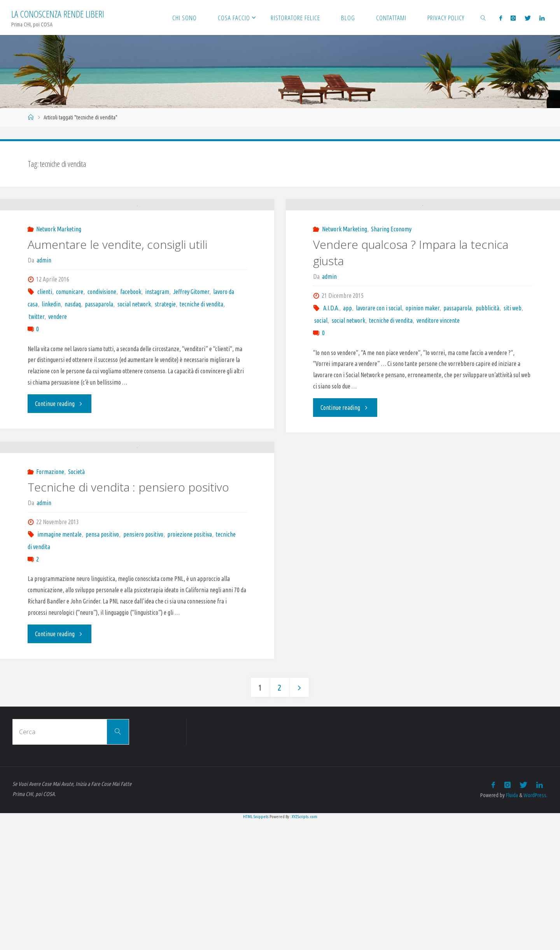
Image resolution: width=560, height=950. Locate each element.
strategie (165, 371)
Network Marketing (59, 296)
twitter (37, 383)
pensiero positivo (143, 663)
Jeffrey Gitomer (191, 358)
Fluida (511, 924)
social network (134, 371)
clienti (45, 358)
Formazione (50, 601)
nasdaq (73, 371)
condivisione (102, 358)
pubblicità (487, 370)
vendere (58, 383)
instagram (157, 358)
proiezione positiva (190, 663)
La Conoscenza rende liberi (58, 14)
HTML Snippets (256, 946)
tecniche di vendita (201, 371)
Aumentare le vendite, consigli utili (117, 311)
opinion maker (423, 370)
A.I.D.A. (331, 370)
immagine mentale (59, 663)
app (347, 370)
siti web (513, 370)
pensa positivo (102, 663)
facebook (131, 358)
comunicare (70, 358)
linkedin (51, 371)
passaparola (99, 371)
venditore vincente (438, 383)
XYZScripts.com (304, 946)
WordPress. (535, 924)
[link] (483, 17)
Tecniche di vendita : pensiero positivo (128, 616)
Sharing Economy (391, 291)
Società (76, 601)
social (321, 383)
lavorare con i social (379, 370)
